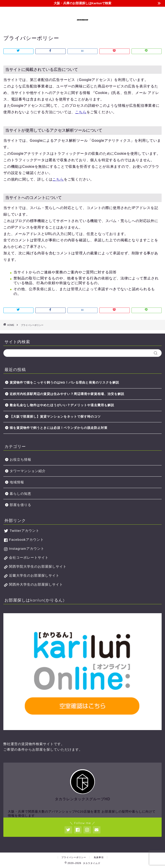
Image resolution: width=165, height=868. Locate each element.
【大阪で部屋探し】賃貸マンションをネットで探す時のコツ (55, 417)
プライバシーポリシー (74, 857)
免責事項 (99, 857)
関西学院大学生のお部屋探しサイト (38, 566)
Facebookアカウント (26, 540)
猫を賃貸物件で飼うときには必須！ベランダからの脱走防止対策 (59, 428)
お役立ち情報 (20, 459)
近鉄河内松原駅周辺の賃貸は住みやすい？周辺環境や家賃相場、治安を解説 (67, 394)
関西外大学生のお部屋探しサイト (36, 584)
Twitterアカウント (25, 531)
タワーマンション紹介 (28, 471)
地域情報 (17, 482)
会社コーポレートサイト (29, 557)
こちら (81, 112)
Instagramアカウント (27, 548)
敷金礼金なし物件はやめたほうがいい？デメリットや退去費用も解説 (62, 405)
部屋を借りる (20, 505)
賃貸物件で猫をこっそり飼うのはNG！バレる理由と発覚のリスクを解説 (64, 383)
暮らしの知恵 (20, 494)
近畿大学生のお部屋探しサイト (34, 575)
